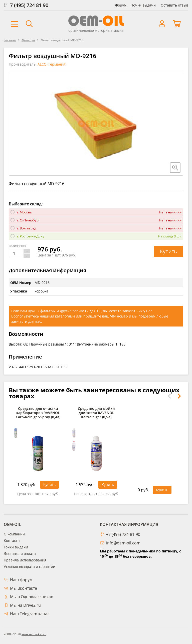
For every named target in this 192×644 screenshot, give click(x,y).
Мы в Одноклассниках (31, 597)
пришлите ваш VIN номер (106, 316)
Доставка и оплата (20, 554)
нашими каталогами (57, 316)
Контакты (12, 541)
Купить (168, 251)
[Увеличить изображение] (175, 168)
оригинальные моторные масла (96, 30)
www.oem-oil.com (34, 634)
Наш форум (21, 580)
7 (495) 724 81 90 (29, 5)
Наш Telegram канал (30, 614)
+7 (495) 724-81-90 (123, 534)
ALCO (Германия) (52, 64)
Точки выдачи (144, 5)
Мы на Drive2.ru (25, 605)
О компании (14, 534)
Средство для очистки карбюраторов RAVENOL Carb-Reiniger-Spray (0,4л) (38, 413)
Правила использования (25, 560)
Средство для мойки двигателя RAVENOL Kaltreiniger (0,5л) (96, 413)
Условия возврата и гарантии (30, 567)
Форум (121, 5)
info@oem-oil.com (123, 543)
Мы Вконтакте (24, 588)
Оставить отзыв (174, 5)
